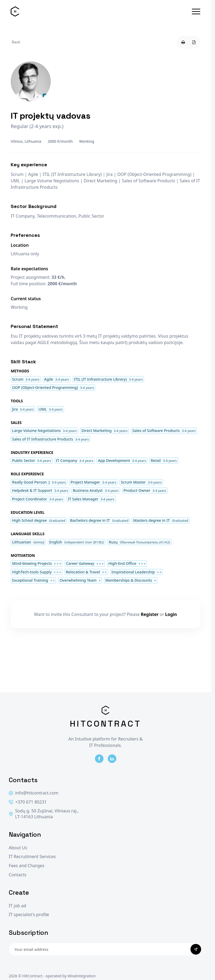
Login (171, 614)
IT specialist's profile (29, 915)
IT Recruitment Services (32, 857)
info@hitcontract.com (34, 793)
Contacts (18, 875)
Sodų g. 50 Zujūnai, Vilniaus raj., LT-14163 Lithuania (44, 814)
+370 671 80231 (28, 802)
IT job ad (17, 906)
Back (16, 42)
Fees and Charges (27, 866)
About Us (18, 848)
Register (150, 614)
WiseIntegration (81, 976)
